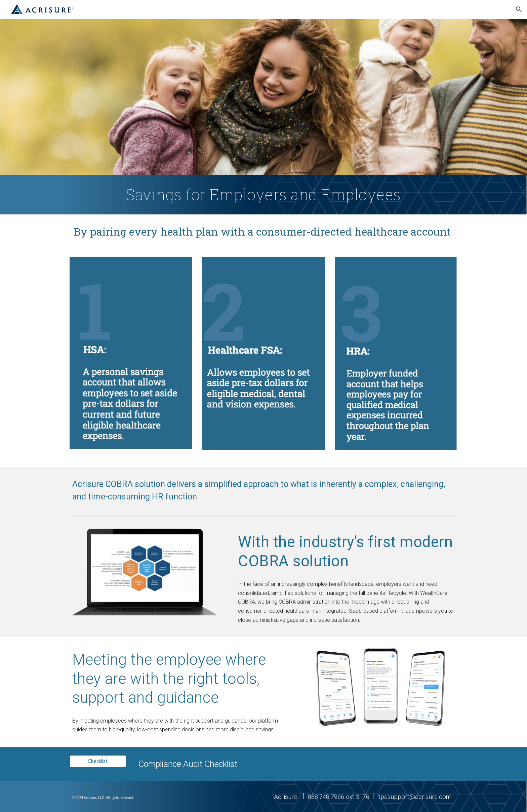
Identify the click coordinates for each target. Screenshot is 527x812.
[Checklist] (98, 761)
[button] (519, 9)
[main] (263, 195)
